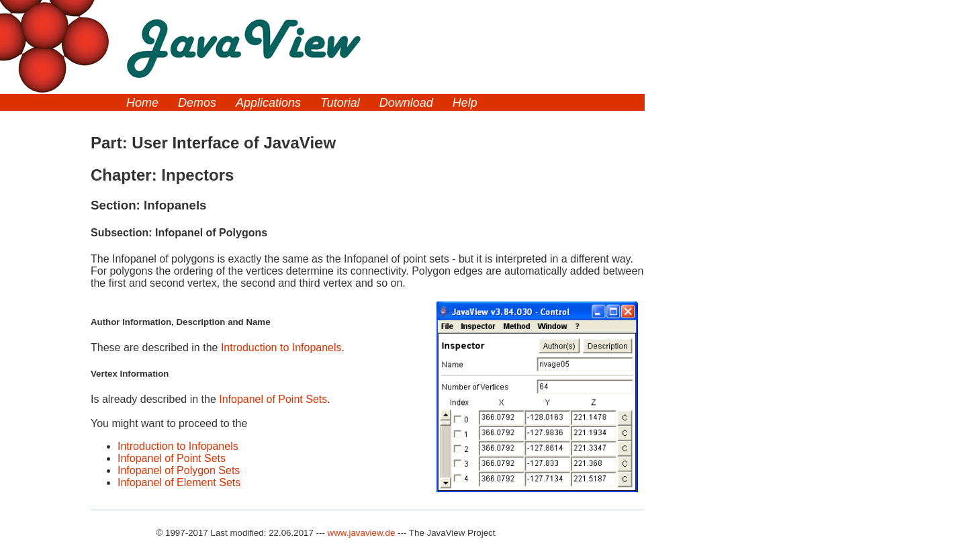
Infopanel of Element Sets (179, 482)
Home (142, 103)
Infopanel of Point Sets (273, 399)
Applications (268, 103)
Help (465, 103)
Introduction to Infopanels (281, 347)
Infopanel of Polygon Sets (179, 470)
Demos (197, 103)
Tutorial (340, 103)
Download (406, 103)
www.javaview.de (362, 533)
